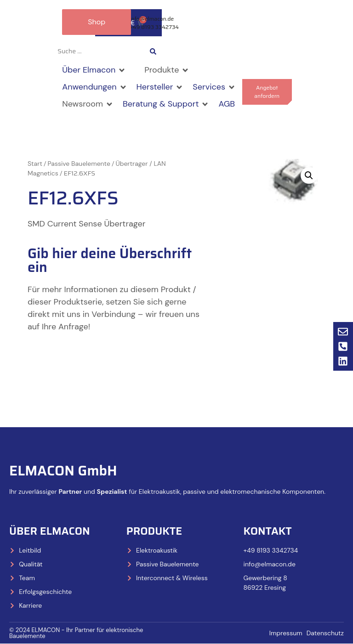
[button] (94, 71)
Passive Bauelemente (79, 164)
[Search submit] (153, 51)
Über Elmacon (50, 531)
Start (35, 164)
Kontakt (268, 531)
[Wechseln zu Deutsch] (202, 52)
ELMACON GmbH (63, 471)
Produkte (154, 531)
